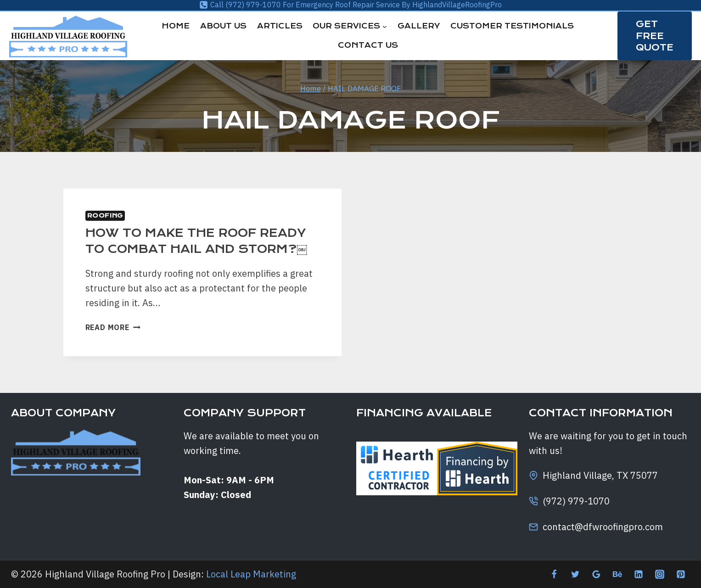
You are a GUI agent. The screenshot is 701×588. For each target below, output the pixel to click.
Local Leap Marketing (251, 574)
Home (176, 26)
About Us (223, 26)
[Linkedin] (639, 574)
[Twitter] (575, 574)
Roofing (105, 216)
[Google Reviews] (596, 574)
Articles (280, 26)
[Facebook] (554, 574)
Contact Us (368, 45)
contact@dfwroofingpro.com (603, 527)
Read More (113, 327)
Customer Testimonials (512, 26)
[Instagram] (660, 574)
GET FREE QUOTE (655, 36)
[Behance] (617, 574)
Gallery (419, 26)
